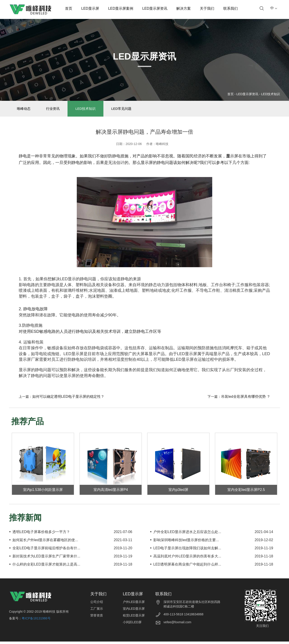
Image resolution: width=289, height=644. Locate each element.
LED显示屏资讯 (155, 8)
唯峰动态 (25, 110)
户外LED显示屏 (134, 605)
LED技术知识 (271, 94)
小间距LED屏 (132, 625)
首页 (69, 8)
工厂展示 (97, 611)
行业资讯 (57, 110)
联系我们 (231, 8)
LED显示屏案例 (121, 8)
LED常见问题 (131, 110)
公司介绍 (97, 605)
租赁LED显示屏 (134, 618)
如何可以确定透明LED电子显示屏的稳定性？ (68, 399)
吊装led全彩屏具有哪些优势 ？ (246, 399)
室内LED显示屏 (134, 611)
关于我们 (207, 8)
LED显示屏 (90, 8)
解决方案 (184, 8)
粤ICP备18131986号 (36, 621)
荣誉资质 (97, 618)
